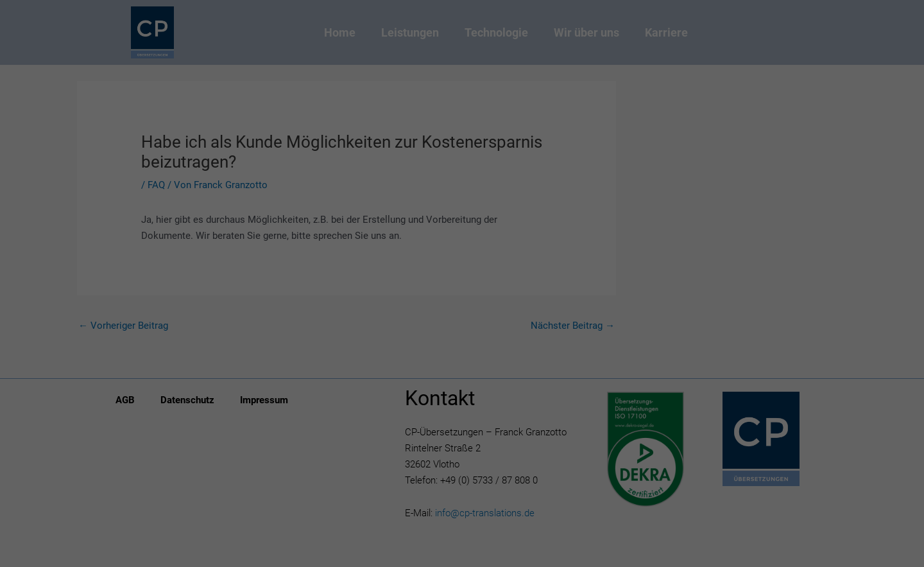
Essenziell (369, 188)
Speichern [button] (462, 270)
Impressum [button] (528, 374)
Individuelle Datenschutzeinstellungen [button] (462, 346)
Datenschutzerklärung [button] (468, 374)
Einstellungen (322, 160)
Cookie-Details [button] (401, 374)
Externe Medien (535, 188)
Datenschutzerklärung (381, 147)
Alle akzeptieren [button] (462, 232)
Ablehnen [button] (462, 308)
